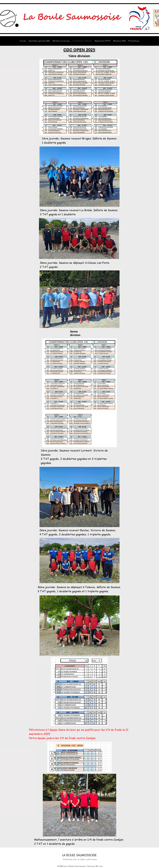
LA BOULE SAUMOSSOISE (79, 855)
